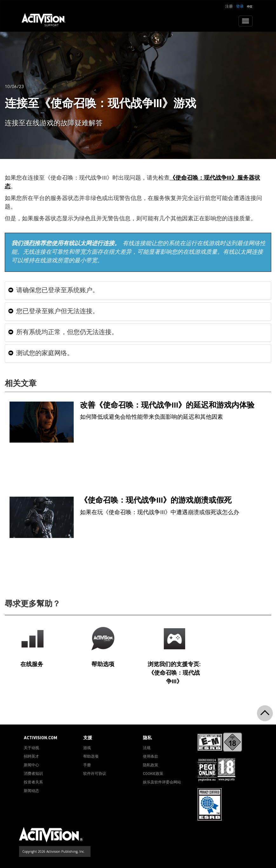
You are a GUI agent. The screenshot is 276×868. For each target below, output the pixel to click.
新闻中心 (31, 765)
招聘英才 (31, 757)
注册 (229, 7)
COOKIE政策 (153, 774)
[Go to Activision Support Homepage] (47, 21)
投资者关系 (33, 782)
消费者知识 (33, 774)
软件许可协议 (95, 774)
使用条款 (151, 757)
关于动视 (31, 748)
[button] (250, 6)
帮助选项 (91, 757)
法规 (147, 748)
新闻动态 (31, 791)
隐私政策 (151, 765)
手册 (87, 765)
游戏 (87, 748)
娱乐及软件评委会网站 (162, 782)
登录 (240, 7)
